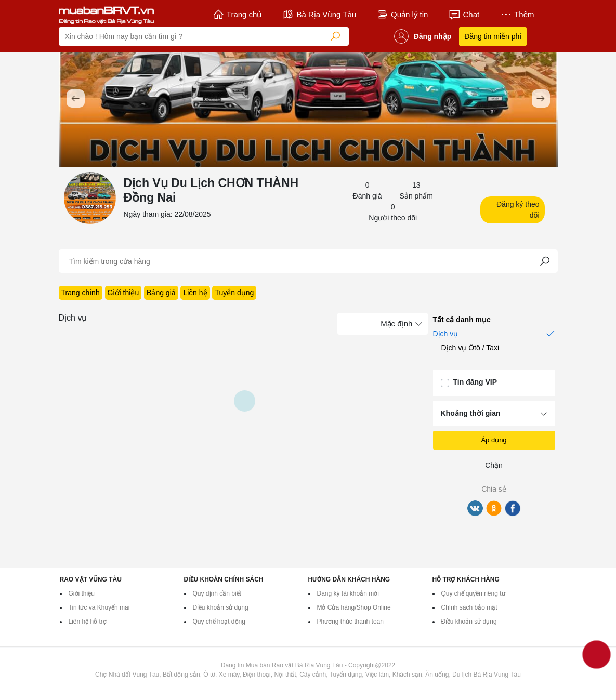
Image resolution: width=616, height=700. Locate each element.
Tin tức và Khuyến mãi (99, 607)
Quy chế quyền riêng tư (473, 593)
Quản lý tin (402, 15)
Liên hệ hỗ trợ (88, 622)
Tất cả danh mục (467, 320)
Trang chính (81, 293)
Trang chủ (237, 15)
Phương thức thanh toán (350, 622)
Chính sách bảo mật (469, 607)
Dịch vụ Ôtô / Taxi (475, 348)
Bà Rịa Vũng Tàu (319, 15)
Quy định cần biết (217, 593)
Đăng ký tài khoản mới (348, 593)
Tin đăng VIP (475, 382)
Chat (464, 15)
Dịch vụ (494, 333)
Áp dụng (494, 440)
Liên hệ (195, 293)
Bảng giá (161, 293)
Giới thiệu (123, 293)
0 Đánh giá (368, 190)
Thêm (517, 15)
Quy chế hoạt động (219, 622)
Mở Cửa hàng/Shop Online (354, 607)
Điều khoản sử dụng (221, 607)
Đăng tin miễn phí (493, 36)
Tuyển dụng (234, 293)
